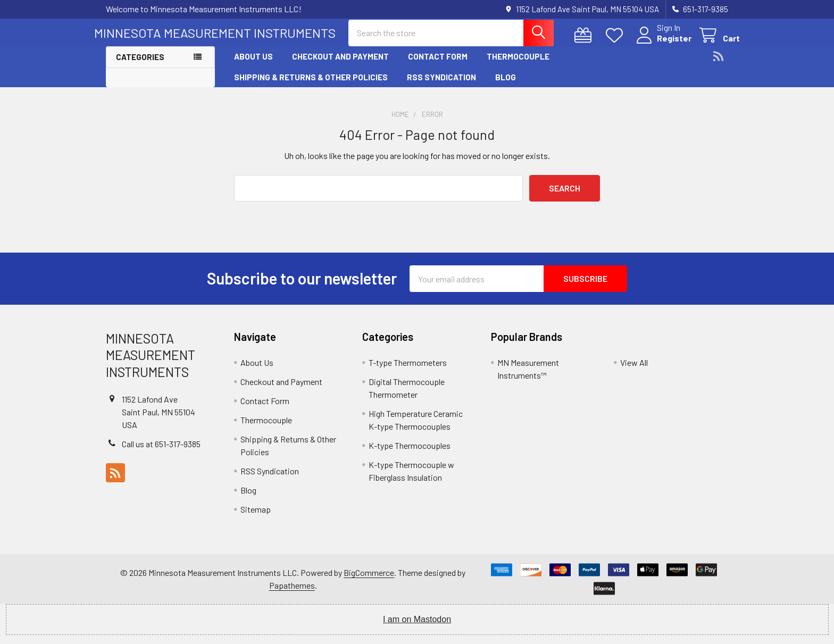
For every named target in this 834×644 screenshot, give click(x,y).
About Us (253, 65)
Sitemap (256, 518)
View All (634, 371)
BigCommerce (369, 582)
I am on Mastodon (417, 628)
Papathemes (292, 594)
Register (662, 44)
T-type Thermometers (408, 371)
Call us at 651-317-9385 (161, 452)
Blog (506, 86)
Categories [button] (140, 66)
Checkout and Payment (340, 65)
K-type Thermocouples (410, 454)
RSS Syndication (441, 86)
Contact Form (438, 65)
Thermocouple (518, 65)
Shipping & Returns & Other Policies (311, 86)
